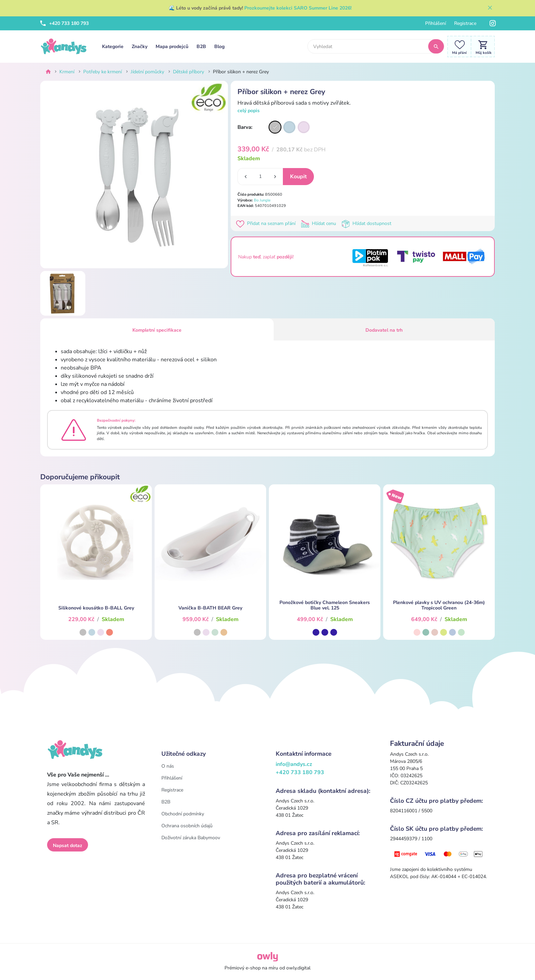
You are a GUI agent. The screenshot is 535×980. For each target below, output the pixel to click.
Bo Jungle (262, 200)
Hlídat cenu (320, 223)
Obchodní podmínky (183, 814)
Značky (140, 47)
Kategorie (113, 47)
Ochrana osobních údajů (187, 826)
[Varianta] (275, 127)
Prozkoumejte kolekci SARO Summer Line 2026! (298, 8)
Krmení (67, 72)
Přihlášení (436, 23)
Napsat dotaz (68, 846)
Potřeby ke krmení (103, 72)
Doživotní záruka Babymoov (191, 838)
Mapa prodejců (172, 47)
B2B (201, 47)
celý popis (249, 111)
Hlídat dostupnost (367, 223)
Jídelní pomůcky (147, 72)
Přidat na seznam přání (267, 223)
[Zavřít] (490, 8)
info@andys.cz (294, 764)
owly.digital (298, 968)
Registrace (465, 23)
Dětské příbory (189, 72)
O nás (168, 766)
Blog (219, 47)
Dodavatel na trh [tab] (384, 330)
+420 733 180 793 (64, 23)
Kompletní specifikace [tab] (157, 330)
